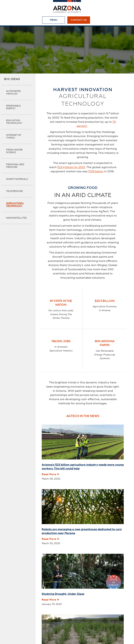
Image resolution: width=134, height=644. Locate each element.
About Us (20, 616)
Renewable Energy (13, 107)
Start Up (20, 621)
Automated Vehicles (13, 93)
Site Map (84, 621)
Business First (52, 616)
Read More (49, 482)
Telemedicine (14, 191)
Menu (54, 20)
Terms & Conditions (107, 621)
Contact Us (79, 20)
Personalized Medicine (15, 166)
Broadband (73, 616)
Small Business (40, 621)
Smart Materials (17, 179)
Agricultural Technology (15, 205)
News (35, 616)
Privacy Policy (64, 621)
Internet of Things (14, 137)
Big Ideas (12, 79)
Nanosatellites (16, 218)
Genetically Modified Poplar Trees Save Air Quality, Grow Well (104, 541)
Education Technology (14, 122)
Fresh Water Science (14, 151)
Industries (92, 616)
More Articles (83, 571)
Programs (110, 616)
